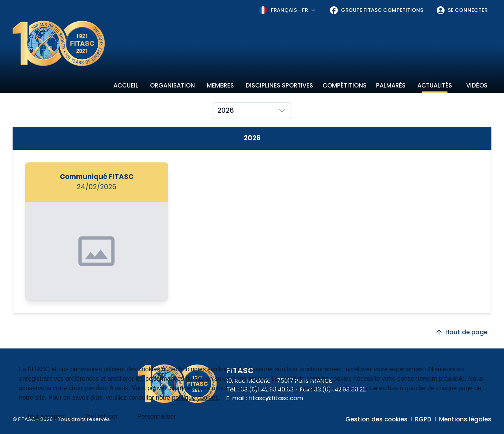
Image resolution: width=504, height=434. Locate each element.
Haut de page (461, 332)
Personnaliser (157, 416)
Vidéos (477, 85)
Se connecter (462, 10)
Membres (220, 85)
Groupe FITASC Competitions (376, 10)
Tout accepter (46, 416)
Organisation (172, 85)
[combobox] (288, 10)
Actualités (435, 85)
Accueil (126, 85)
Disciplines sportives (279, 85)
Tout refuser (101, 416)
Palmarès (391, 85)
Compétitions (345, 85)
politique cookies (195, 398)
